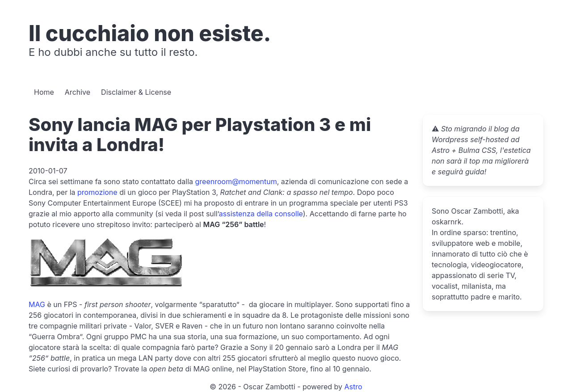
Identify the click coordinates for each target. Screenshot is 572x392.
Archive (78, 92)
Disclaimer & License (136, 92)
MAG (37, 304)
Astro (353, 387)
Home (44, 92)
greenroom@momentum (236, 181)
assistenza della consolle (261, 214)
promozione (97, 192)
